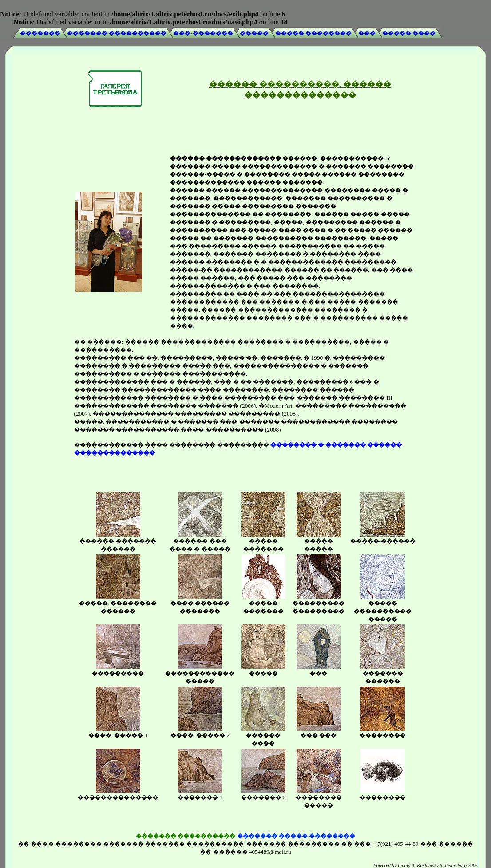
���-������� (203, 33)
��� (367, 33)
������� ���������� (117, 33)
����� (254, 33)
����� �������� (313, 33)
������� (40, 33)
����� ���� (409, 33)
